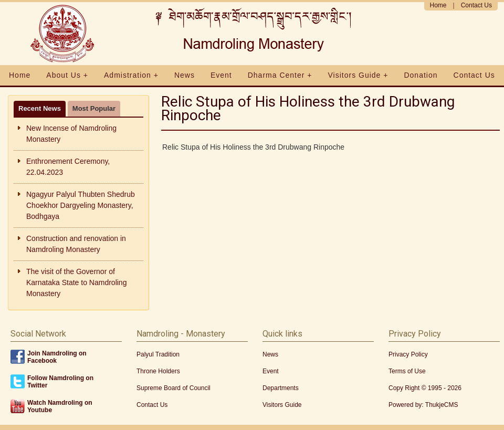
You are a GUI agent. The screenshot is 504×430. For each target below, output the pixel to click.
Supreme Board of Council (174, 388)
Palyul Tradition (158, 354)
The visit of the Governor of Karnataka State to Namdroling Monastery (76, 282)
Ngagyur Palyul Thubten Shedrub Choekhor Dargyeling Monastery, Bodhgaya (81, 205)
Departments (281, 388)
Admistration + (131, 75)
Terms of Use (407, 371)
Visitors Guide (282, 405)
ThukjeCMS (442, 405)
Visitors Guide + (358, 75)
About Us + (67, 75)
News (185, 75)
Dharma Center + (280, 75)
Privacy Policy (408, 354)
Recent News (40, 108)
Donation (421, 75)
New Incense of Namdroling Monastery (71, 134)
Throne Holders (158, 371)
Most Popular (94, 108)
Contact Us (476, 5)
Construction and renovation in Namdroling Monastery (76, 244)
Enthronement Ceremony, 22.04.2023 (68, 167)
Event (221, 75)
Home (438, 5)
